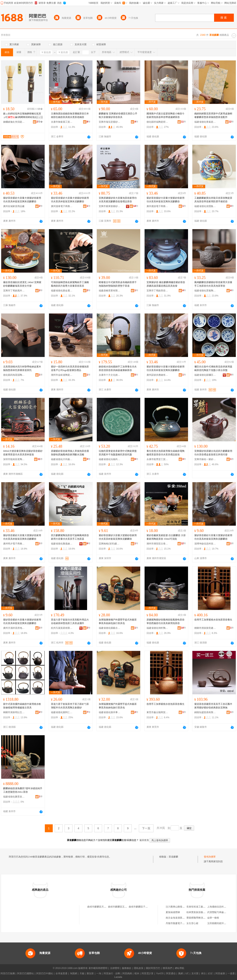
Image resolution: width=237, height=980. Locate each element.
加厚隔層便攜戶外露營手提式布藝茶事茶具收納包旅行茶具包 (118, 621)
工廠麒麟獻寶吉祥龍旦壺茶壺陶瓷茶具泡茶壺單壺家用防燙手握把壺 (213, 200)
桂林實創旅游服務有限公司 (201, 912)
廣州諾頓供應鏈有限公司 (157, 375)
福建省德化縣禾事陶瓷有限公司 (110, 712)
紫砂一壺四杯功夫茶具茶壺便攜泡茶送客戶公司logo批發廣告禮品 (70, 368)
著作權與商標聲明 (98, 968)
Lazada (118, 977)
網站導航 (180, 968)
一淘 (99, 973)
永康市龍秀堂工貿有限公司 (157, 459)
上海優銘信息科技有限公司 (221, 907)
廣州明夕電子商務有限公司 (14, 544)
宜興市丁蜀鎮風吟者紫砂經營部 (14, 291)
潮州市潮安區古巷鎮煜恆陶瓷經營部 (157, 544)
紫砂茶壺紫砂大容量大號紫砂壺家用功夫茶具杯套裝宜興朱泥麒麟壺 (22, 200)
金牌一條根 (213, 918)
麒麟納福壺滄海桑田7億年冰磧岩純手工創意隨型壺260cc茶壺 (23, 790)
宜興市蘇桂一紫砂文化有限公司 (205, 459)
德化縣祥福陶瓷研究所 (157, 122)
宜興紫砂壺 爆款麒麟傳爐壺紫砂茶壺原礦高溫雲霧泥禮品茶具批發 (166, 284)
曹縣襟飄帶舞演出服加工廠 (201, 918)
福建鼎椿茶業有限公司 (110, 291)
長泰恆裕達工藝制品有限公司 (202, 907)
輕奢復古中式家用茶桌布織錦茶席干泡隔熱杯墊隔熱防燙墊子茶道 (118, 284)
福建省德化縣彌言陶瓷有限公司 (205, 375)
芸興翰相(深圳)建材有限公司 (110, 544)
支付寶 (195, 973)
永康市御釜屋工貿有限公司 (62, 122)
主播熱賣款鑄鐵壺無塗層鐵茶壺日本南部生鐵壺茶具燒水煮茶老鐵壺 (70, 115)
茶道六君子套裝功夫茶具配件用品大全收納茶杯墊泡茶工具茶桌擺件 (70, 621)
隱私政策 (139, 968)
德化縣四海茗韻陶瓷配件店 (14, 375)
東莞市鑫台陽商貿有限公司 (157, 712)
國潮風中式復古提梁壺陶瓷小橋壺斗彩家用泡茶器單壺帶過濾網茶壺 (166, 115)
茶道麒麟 (173, 857)
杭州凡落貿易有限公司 (62, 628)
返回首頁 (144, 840)
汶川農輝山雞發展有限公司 (180, 907)
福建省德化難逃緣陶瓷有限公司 (62, 544)
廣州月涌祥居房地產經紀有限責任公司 (14, 628)
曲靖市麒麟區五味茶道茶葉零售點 (126, 907)
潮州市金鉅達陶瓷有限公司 (62, 375)
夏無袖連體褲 (173, 912)
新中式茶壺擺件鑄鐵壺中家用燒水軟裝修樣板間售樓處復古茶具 (22, 706)
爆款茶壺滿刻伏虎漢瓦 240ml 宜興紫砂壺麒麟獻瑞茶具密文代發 (22, 284)
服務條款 (127, 968)
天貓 (82, 973)
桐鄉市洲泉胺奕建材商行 (205, 628)
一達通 (231, 973)
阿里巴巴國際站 (25, 973)
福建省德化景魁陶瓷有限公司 (205, 291)
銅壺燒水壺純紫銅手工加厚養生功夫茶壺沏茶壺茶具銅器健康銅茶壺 (118, 368)
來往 (203, 973)
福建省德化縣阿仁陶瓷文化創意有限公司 (62, 712)
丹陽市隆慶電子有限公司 (179, 923)
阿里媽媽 (127, 973)
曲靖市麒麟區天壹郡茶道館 (102, 907)
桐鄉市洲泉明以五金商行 (14, 712)
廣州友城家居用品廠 (14, 206)
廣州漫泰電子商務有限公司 (62, 206)
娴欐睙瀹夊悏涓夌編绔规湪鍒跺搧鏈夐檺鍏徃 (14, 122)
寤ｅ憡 (39, 117)
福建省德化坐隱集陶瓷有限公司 (205, 206)
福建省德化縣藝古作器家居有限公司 (110, 628)
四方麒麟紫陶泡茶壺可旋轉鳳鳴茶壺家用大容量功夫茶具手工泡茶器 (70, 537)
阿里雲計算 (148, 973)
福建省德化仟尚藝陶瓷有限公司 (62, 459)
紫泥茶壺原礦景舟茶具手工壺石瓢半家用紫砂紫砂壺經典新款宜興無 (213, 706)
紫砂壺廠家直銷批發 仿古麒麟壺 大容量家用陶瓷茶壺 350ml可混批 (166, 537)
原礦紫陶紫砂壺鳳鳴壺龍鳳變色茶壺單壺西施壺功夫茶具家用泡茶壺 (166, 621)
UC (187, 973)
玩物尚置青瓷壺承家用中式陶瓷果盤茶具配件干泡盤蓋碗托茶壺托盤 (118, 453)
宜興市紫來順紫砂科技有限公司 (110, 206)
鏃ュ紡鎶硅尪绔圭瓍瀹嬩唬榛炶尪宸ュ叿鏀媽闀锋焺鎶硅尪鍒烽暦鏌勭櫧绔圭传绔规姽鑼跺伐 (23, 116)
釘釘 (211, 973)
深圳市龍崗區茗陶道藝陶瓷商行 (14, 459)
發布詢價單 (210, 857)
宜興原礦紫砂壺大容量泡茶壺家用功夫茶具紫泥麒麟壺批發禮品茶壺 (118, 200)
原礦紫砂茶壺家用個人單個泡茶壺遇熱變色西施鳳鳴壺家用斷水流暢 (70, 453)
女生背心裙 (192, 923)
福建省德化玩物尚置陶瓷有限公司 (110, 459)
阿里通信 (171, 973)
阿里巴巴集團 (8, 973)
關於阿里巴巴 (153, 968)
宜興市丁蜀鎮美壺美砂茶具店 (157, 291)
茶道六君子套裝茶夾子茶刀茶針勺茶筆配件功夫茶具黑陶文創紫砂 (70, 706)
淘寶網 (73, 973)
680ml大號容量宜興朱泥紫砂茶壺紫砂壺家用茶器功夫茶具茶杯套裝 (23, 453)
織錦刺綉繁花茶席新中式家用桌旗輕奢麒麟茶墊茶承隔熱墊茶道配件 (213, 115)
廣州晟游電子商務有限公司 (157, 206)
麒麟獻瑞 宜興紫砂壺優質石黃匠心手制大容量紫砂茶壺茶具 (118, 115)
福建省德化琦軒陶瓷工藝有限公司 (157, 628)
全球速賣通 (61, 973)
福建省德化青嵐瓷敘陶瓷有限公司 (205, 122)
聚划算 (90, 973)
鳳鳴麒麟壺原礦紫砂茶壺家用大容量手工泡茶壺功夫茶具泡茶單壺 (213, 284)
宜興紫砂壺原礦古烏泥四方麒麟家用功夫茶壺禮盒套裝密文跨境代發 (213, 453)
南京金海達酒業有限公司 (179, 918)
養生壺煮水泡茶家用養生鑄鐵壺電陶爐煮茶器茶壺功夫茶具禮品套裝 (166, 453)
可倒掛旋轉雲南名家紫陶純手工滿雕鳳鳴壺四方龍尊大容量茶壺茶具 (70, 284)
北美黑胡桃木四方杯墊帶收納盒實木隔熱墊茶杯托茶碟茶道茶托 (22, 368)
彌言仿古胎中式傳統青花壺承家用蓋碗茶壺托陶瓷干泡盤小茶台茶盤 (213, 368)
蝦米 (137, 973)
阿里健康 (220, 973)
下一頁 (146, 828)
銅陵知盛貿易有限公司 (205, 712)
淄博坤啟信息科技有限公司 (205, 544)
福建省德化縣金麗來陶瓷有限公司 (62, 291)
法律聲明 (115, 968)
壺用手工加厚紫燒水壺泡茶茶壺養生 (213, 620)
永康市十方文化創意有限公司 (110, 375)
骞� (40, 122)
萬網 (181, 973)
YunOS (160, 973)
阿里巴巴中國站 (45, 973)
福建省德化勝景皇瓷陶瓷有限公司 (14, 797)
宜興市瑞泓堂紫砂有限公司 (110, 122)
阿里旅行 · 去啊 (112, 973)
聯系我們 (167, 968)
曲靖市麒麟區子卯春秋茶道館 (144, 907)
